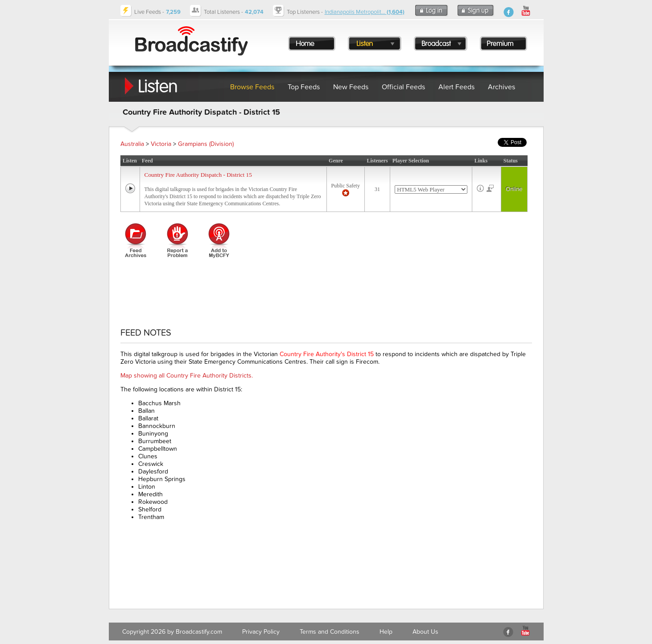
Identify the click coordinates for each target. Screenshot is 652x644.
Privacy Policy (261, 632)
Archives (501, 87)
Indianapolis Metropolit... (365, 12)
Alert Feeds (456, 87)
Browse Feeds (252, 87)
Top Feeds (304, 87)
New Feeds (351, 87)
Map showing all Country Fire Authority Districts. (187, 376)
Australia (132, 144)
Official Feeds (403, 87)
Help (386, 632)
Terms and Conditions (330, 632)
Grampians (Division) (206, 144)
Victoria (161, 144)
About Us (425, 632)
